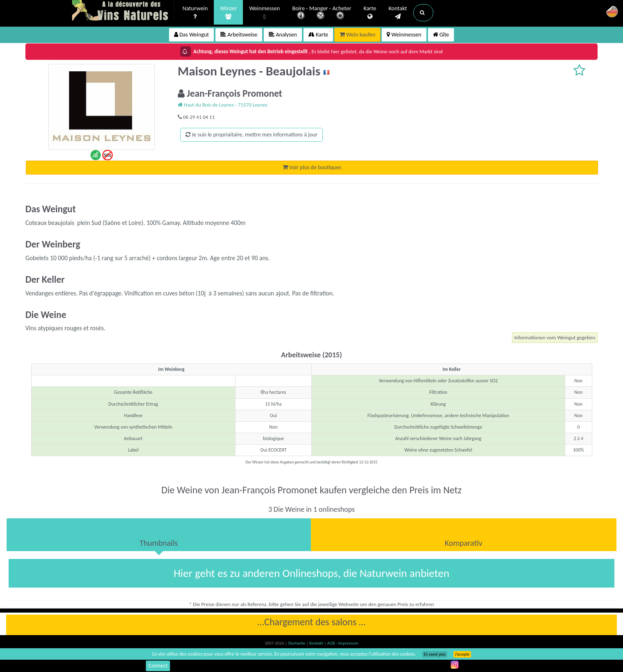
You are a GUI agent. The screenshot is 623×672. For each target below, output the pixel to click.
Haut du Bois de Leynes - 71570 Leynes (223, 105)
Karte (370, 13)
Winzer (228, 13)
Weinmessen (264, 13)
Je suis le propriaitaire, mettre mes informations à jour (251, 135)
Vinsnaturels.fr (123, 11)
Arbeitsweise (239, 35)
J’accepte (462, 654)
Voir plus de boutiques (312, 167)
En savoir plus (435, 654)
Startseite (297, 643)
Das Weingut (191, 35)
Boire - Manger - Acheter (322, 13)
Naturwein (195, 13)
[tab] (159, 535)
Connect (158, 666)
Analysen (283, 35)
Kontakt (398, 13)
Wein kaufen (357, 35)
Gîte (441, 35)
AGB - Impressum (343, 643)
